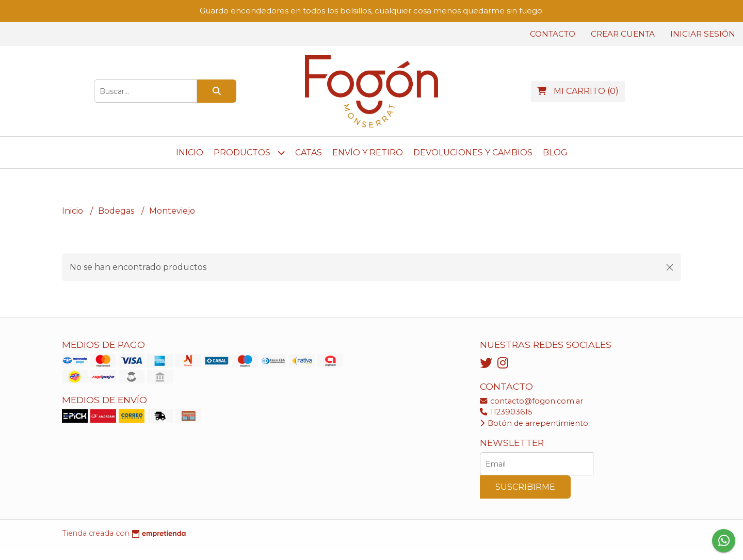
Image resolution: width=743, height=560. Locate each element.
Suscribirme (525, 487)
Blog (555, 153)
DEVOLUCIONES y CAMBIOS (473, 153)
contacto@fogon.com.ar (531, 401)
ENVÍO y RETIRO (368, 153)
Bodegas (117, 211)
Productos (249, 153)
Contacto (553, 34)
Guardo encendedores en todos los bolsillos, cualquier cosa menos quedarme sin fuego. (372, 11)
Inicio (190, 153)
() (578, 91)
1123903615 (506, 412)
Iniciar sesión (703, 34)
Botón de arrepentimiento (534, 423)
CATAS (309, 153)
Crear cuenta (623, 34)
